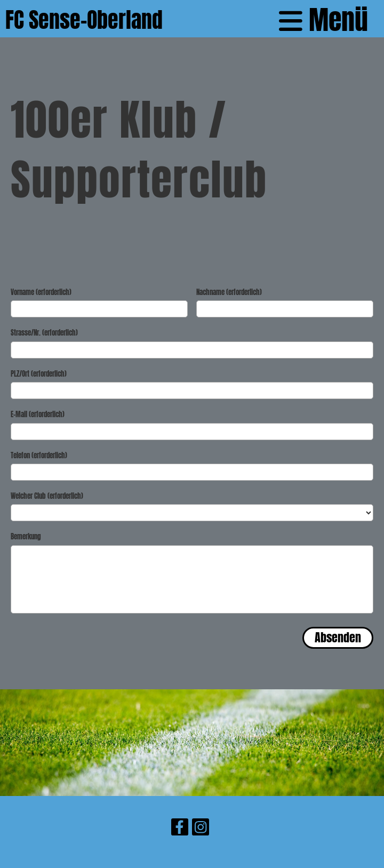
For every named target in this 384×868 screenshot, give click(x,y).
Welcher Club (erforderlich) (47, 496)
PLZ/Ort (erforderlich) (39, 374)
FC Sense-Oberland (84, 20)
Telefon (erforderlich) (39, 456)
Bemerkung (26, 537)
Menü (323, 20)
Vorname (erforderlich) (41, 292)
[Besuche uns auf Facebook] (180, 829)
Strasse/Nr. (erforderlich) (44, 333)
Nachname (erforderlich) (229, 292)
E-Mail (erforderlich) (38, 415)
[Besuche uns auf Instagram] (201, 829)
